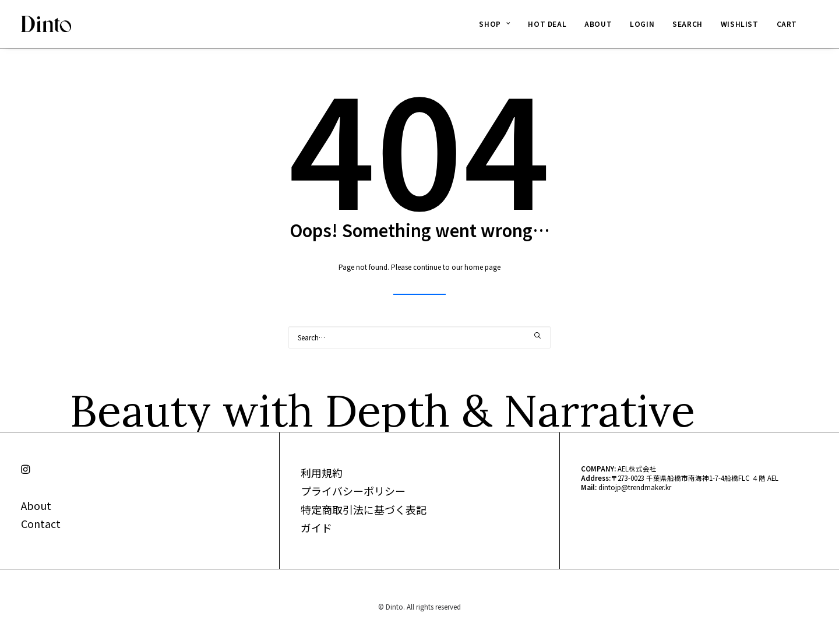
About (36, 505)
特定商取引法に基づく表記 (364, 509)
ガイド (316, 527)
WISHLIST (740, 24)
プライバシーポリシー (353, 491)
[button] (538, 335)
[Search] (419, 337)
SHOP (494, 24)
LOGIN (642, 24)
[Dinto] (46, 24)
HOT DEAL (547, 24)
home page (482, 267)
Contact (41, 523)
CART (787, 24)
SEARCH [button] (688, 24)
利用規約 (322, 473)
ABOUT (598, 24)
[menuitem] (494, 24)
